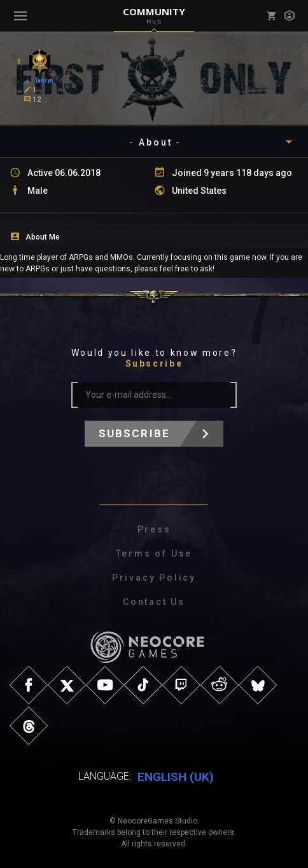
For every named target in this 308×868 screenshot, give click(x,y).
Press (154, 529)
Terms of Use (154, 553)
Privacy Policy (154, 578)
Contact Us (154, 602)
